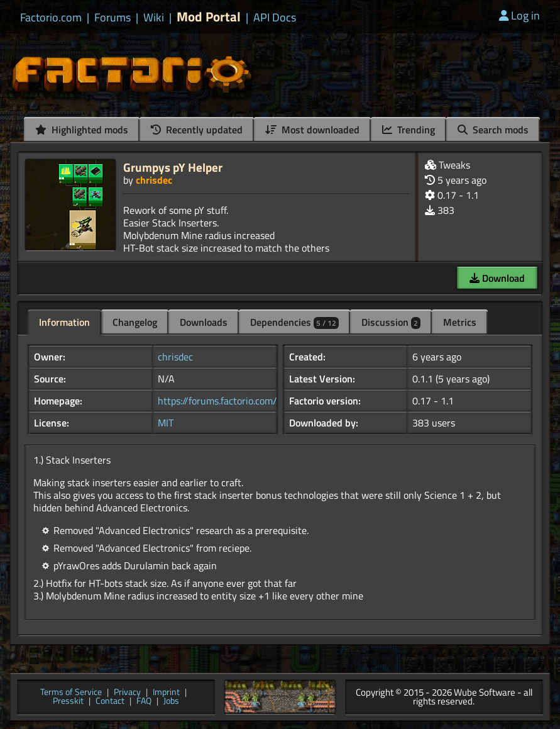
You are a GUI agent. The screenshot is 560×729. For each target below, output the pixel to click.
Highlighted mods (82, 130)
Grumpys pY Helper (173, 167)
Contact (110, 702)
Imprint (166, 693)
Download (497, 278)
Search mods (493, 130)
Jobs (171, 702)
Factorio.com (51, 18)
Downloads (204, 322)
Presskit (68, 702)
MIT (166, 423)
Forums (113, 18)
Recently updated (197, 130)
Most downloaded (312, 130)
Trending (409, 130)
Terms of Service (71, 693)
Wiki (154, 18)
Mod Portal (209, 17)
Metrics (460, 322)
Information (64, 322)
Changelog (135, 322)
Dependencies (294, 322)
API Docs (275, 18)
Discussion (391, 322)
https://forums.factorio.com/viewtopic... (241, 401)
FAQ (144, 702)
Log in (519, 15)
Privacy (127, 693)
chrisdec (154, 180)
